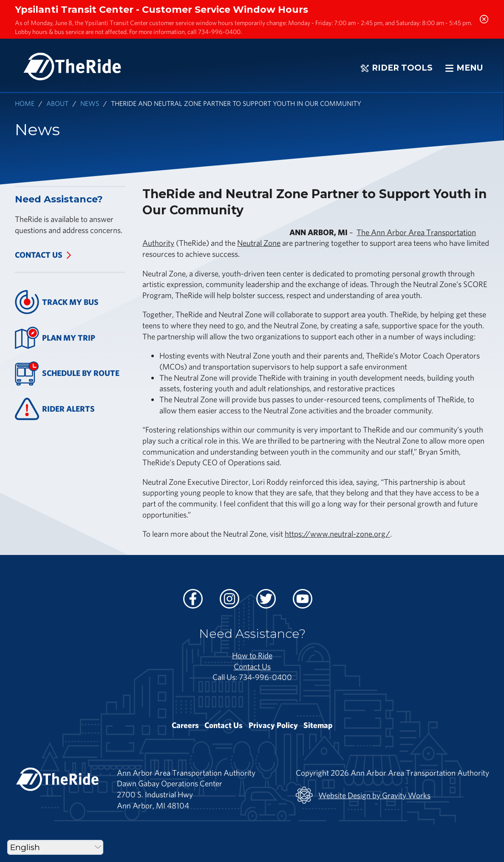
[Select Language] (55, 847)
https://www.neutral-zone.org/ (337, 534)
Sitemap (318, 725)
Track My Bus (57, 302)
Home (25, 103)
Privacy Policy (273, 725)
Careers (185, 725)
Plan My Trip (55, 338)
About (57, 103)
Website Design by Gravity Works (363, 795)
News (90, 103)
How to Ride (252, 655)
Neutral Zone (259, 243)
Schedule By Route (67, 374)
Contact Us (39, 255)
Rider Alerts (55, 409)
